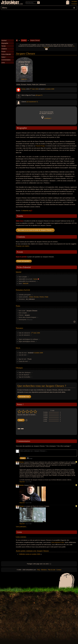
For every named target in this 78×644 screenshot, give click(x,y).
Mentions (44, 570)
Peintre (42, 297)
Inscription (74, 2)
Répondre (22, 482)
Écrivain (36, 297)
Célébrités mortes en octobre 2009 (29, 554)
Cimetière (24, 40)
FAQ (39, 570)
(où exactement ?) (32, 102)
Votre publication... (22, 527)
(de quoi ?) (39, 95)
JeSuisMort (10, 3)
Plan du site (52, 570)
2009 (53, 89)
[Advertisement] (39, 25)
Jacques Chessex (35, 40)
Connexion (74, 4)
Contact (59, 570)
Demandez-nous (24, 397)
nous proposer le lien (58, 542)
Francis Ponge (40, 146)
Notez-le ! (24, 79)
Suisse (23, 89)
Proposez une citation (23, 246)
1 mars (32, 89)
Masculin (26, 283)
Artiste (31, 297)
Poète (46, 297)
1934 (37, 89)
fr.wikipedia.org (26, 211)
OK (46, 49)
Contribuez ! (48, 118)
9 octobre (48, 89)
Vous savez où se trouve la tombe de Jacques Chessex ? (35, 230)
